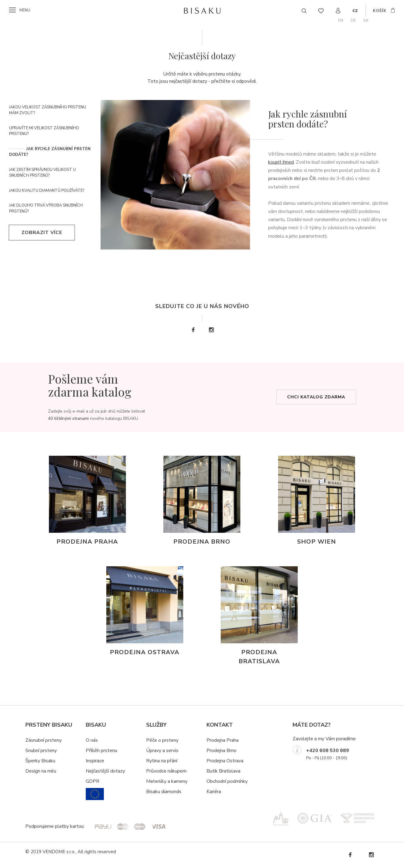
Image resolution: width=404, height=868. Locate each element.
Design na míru (41, 771)
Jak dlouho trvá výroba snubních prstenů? (46, 208)
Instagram (211, 330)
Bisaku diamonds (164, 792)
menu (25, 10)
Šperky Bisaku (40, 761)
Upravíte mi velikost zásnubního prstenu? (44, 131)
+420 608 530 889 (328, 751)
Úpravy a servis (162, 751)
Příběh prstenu (101, 751)
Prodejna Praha (223, 740)
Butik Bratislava (223, 771)
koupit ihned (281, 162)
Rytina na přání (162, 761)
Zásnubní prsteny (43, 740)
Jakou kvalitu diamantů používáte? (47, 191)
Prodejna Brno (221, 751)
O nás (92, 740)
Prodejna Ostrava (225, 761)
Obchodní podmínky (227, 781)
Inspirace (95, 761)
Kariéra (214, 792)
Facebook (193, 330)
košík (380, 11)
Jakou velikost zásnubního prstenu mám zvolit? (48, 110)
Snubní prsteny (41, 751)
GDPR (93, 781)
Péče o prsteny (162, 740)
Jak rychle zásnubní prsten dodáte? (50, 152)
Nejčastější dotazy (105, 771)
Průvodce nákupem (166, 771)
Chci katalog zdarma (316, 397)
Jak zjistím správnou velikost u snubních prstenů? (42, 173)
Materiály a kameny (167, 781)
